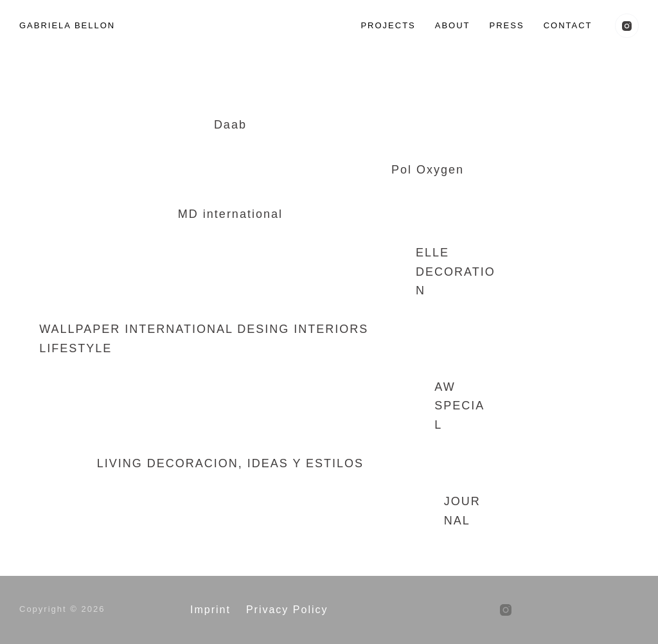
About (453, 25)
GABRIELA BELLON (67, 25)
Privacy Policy (287, 610)
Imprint (210, 610)
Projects (388, 25)
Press (507, 25)
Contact (568, 25)
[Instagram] (627, 26)
